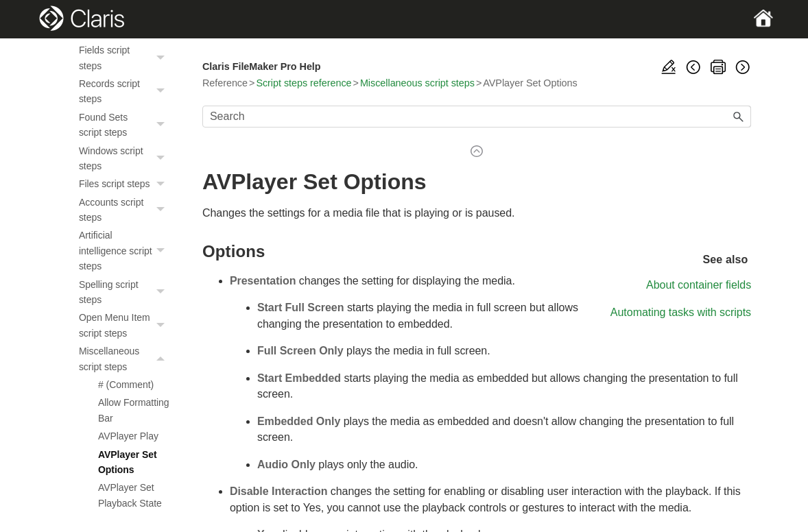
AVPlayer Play (128, 436)
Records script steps (126, 92)
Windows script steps (126, 159)
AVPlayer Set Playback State (130, 495)
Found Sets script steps (126, 125)
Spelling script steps (126, 292)
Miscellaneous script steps (126, 359)
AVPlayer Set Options (128, 462)
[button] (163, 58)
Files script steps (126, 184)
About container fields (699, 285)
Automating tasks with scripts (681, 312)
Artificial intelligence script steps (126, 251)
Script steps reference (304, 83)
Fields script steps (126, 58)
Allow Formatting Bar (134, 410)
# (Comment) (126, 385)
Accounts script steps (126, 210)
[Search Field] (477, 117)
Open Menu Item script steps (126, 325)
